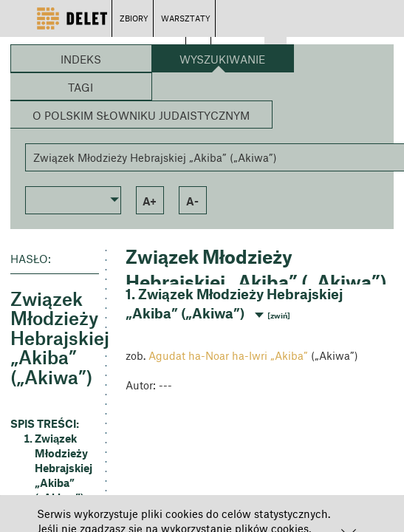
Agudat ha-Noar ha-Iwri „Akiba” (228, 355)
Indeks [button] (81, 59)
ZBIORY (134, 18)
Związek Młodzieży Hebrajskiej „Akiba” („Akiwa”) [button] (64, 468)
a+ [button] (150, 201)
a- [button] (192, 201)
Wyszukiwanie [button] (222, 59)
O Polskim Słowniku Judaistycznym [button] (141, 115)
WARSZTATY (186, 18)
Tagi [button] (81, 87)
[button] (73, 199)
